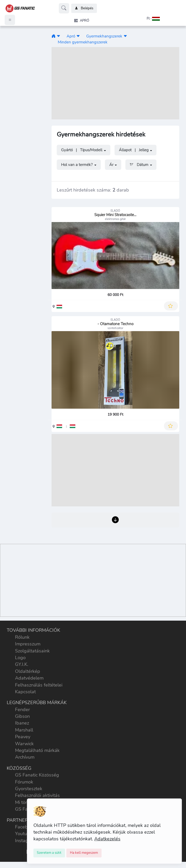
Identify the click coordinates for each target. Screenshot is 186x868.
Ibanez (22, 723)
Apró (71, 36)
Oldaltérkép (28, 671)
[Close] (49, 853)
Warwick (24, 744)
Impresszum (28, 644)
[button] (147, 19)
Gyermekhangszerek (104, 36)
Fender (22, 710)
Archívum (25, 757)
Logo (20, 658)
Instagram (26, 841)
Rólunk (22, 637)
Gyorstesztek (29, 789)
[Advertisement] (115, 83)
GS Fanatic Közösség (37, 775)
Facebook (25, 827)
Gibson (22, 716)
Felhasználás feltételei (39, 685)
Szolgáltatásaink (32, 651)
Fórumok (24, 782)
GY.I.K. (22, 664)
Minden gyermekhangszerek (83, 42)
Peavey (23, 737)
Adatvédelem (29, 678)
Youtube (24, 834)
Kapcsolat (25, 692)
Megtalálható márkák (37, 750)
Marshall (24, 730)
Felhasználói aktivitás (37, 795)
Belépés (84, 8)
